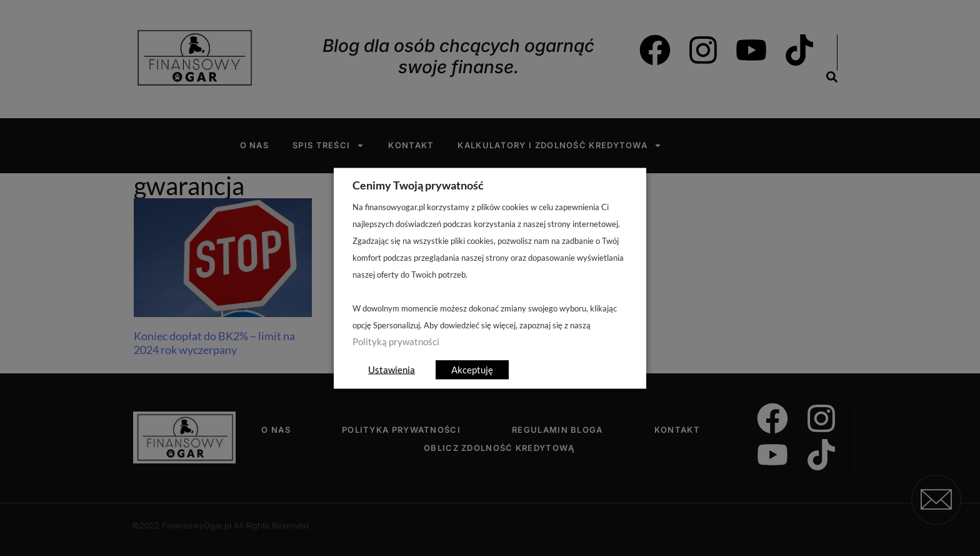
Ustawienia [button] (392, 369)
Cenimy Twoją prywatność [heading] (418, 184)
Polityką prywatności (396, 341)
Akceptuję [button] (472, 369)
